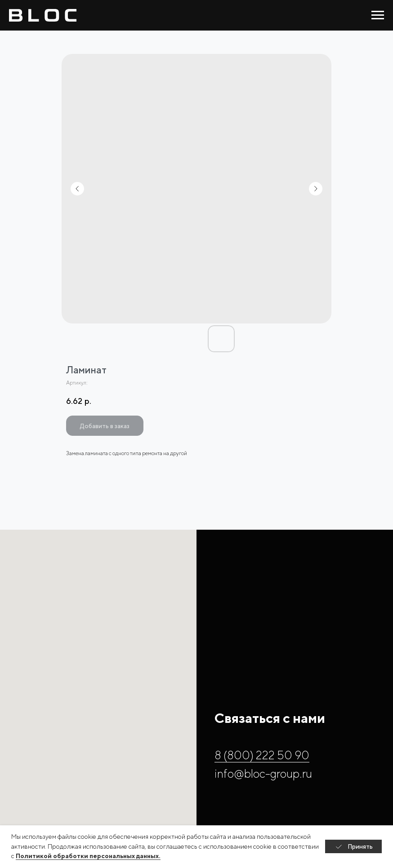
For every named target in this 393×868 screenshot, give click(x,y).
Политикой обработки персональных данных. (88, 856)
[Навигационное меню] (378, 15)
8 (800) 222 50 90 (262, 755)
